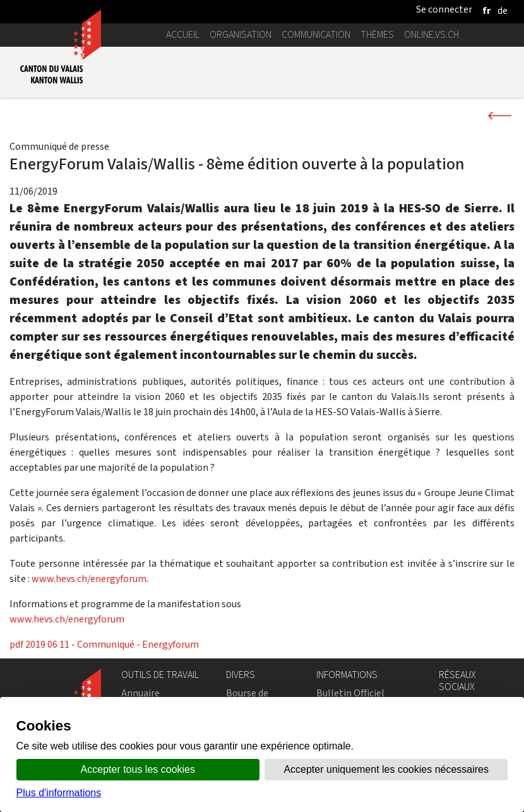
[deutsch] (503, 10)
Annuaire (140, 693)
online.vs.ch (432, 34)
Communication (316, 34)
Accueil (183, 34)
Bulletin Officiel (350, 693)
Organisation (241, 34)
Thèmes (377, 34)
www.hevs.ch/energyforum (89, 579)
